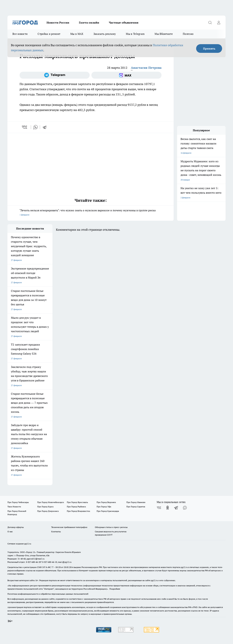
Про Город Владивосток (78, 511)
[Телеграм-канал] (55, 75)
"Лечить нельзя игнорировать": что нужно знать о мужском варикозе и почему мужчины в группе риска (91, 213)
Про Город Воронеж (106, 502)
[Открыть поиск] (210, 23)
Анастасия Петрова (146, 68)
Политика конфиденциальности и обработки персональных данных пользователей (48, 594)
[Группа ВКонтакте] (159, 508)
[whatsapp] (35, 127)
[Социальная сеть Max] (126, 75)
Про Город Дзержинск (48, 511)
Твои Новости (14, 507)
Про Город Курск (45, 507)
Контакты (56, 531)
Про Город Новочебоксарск (51, 502)
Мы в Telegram (135, 34)
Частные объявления (124, 23)
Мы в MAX (77, 34)
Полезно (188, 34)
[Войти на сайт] (219, 23)
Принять (209, 48)
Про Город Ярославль (77, 502)
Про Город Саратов (136, 507)
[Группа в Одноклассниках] (168, 508)
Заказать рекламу (105, 34)
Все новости (20, 34)
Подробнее (115, 589)
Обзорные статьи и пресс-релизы (111, 527)
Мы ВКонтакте (164, 34)
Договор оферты (16, 527)
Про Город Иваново (136, 502)
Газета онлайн (89, 23)
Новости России (58, 23)
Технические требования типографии (69, 527)
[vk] (25, 127)
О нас (10, 531)
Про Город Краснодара (108, 511)
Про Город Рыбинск (76, 507)
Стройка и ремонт (49, 34)
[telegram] (46, 127)
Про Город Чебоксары (18, 502)
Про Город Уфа (104, 507)
